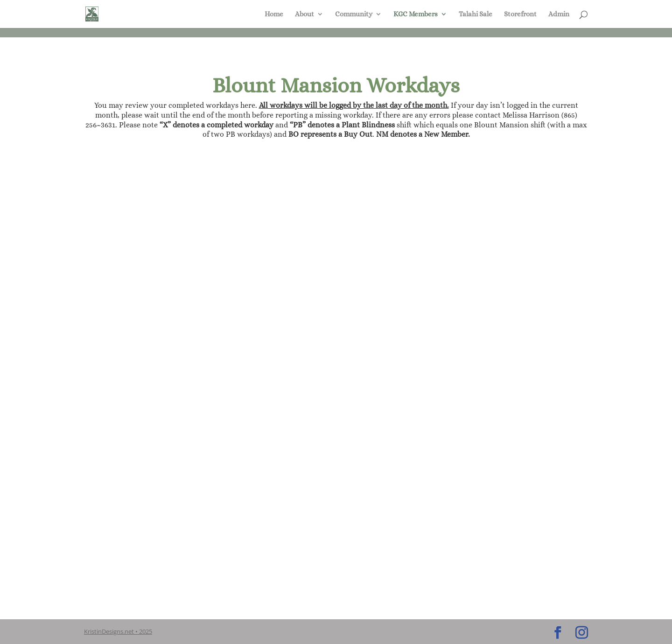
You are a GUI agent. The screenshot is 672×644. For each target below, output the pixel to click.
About (304, 14)
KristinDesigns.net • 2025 (118, 631)
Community (354, 14)
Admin (559, 14)
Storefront (520, 14)
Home (274, 14)
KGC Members (416, 14)
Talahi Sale (476, 14)
